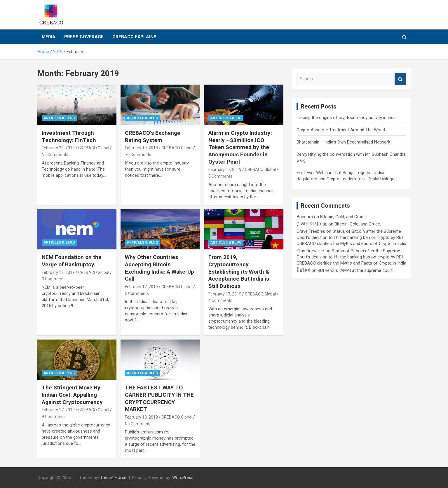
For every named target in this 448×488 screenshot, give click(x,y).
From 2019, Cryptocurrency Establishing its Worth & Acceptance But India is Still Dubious (239, 272)
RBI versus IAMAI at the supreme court (355, 270)
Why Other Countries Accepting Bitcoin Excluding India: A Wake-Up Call (159, 268)
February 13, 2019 (141, 417)
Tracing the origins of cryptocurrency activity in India (347, 118)
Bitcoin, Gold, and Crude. (343, 217)
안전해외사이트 (312, 224)
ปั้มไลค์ (303, 270)
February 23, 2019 (58, 148)
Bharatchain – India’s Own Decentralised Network (343, 142)
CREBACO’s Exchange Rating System (153, 137)
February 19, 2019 (141, 148)
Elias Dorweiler (310, 251)
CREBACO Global (94, 148)
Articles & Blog (59, 118)
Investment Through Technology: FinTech (69, 137)
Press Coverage (84, 37)
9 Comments (54, 417)
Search (400, 79)
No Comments (55, 155)
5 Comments (220, 176)
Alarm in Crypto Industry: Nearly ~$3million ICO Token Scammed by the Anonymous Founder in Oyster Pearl (240, 147)
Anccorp (305, 217)
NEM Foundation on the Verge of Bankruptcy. (72, 261)
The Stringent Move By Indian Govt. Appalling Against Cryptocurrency (72, 395)
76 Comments (138, 155)
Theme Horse (113, 477)
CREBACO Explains (134, 37)
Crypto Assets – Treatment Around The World (341, 130)
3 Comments (54, 279)
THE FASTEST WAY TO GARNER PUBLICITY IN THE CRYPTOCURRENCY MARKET (159, 398)
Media (49, 37)
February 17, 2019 (225, 169)
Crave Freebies (311, 231)
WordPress (183, 477)
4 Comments (220, 300)
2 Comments (137, 293)
